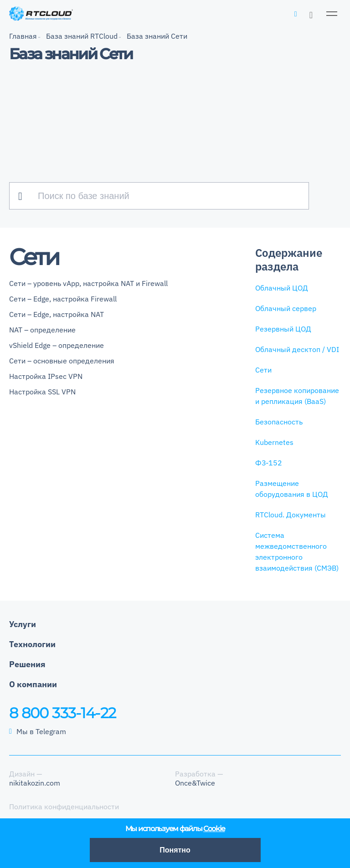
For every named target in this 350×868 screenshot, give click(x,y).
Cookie (214, 829)
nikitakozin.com (35, 783)
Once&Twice (195, 783)
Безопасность (279, 422)
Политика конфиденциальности (64, 807)
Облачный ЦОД (282, 288)
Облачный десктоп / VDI (297, 349)
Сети (263, 370)
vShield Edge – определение (57, 345)
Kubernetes (274, 442)
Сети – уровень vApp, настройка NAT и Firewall (88, 283)
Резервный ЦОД (283, 329)
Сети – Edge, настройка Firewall (63, 299)
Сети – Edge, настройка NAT (57, 314)
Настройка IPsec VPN (46, 376)
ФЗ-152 (269, 463)
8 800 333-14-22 (62, 713)
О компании (33, 684)
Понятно (175, 850)
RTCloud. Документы (291, 515)
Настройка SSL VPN (42, 392)
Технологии (32, 644)
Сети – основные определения (62, 361)
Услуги (23, 624)
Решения (27, 664)
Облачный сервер (286, 308)
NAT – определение (42, 330)
